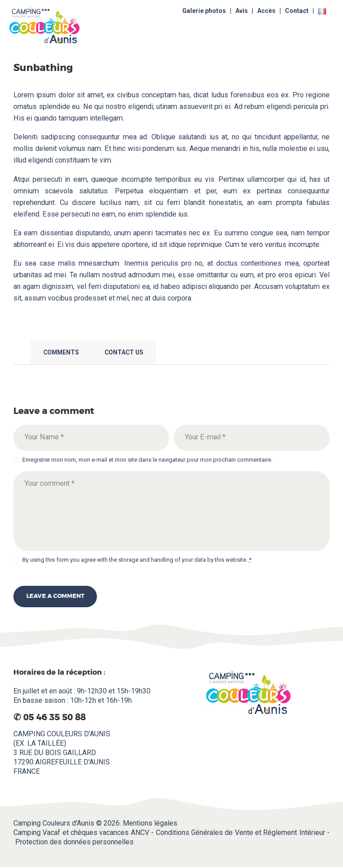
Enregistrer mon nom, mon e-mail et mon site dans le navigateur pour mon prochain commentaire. (147, 460)
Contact (297, 11)
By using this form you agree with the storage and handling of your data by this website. (137, 560)
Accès (266, 11)
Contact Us (124, 352)
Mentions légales (150, 823)
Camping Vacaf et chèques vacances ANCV (81, 833)
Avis (242, 11)
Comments (61, 352)
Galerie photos (204, 11)
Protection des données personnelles (74, 842)
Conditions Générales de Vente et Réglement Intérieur (241, 833)
